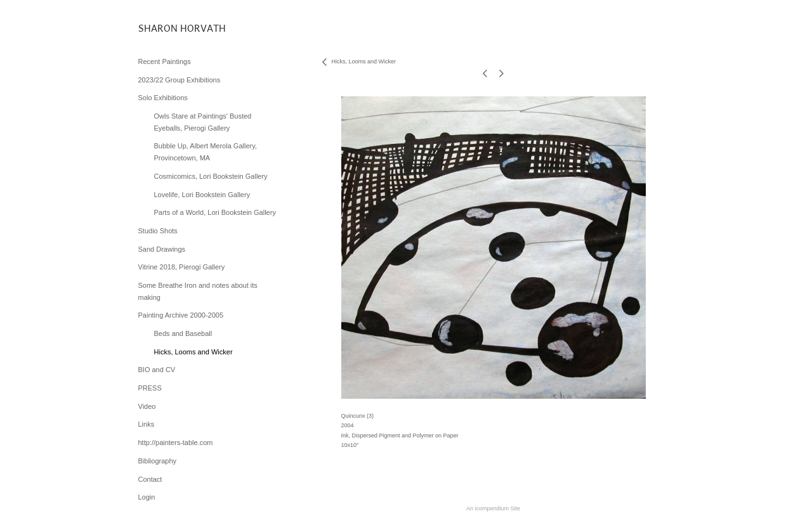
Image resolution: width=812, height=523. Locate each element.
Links (147, 424)
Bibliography (158, 461)
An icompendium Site (493, 508)
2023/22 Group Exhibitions (180, 80)
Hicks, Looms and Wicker (193, 352)
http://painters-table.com (176, 442)
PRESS (150, 388)
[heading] (170, 28)
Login (147, 497)
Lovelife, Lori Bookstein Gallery (202, 195)
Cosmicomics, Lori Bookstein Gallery (211, 176)
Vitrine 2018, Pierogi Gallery (182, 267)
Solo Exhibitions (163, 98)
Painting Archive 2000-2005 (181, 315)
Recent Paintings (165, 61)
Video (147, 406)
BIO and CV (157, 370)
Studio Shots (158, 231)
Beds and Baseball (183, 333)
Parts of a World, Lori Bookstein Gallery (215, 212)
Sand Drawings (162, 249)
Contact (150, 479)
